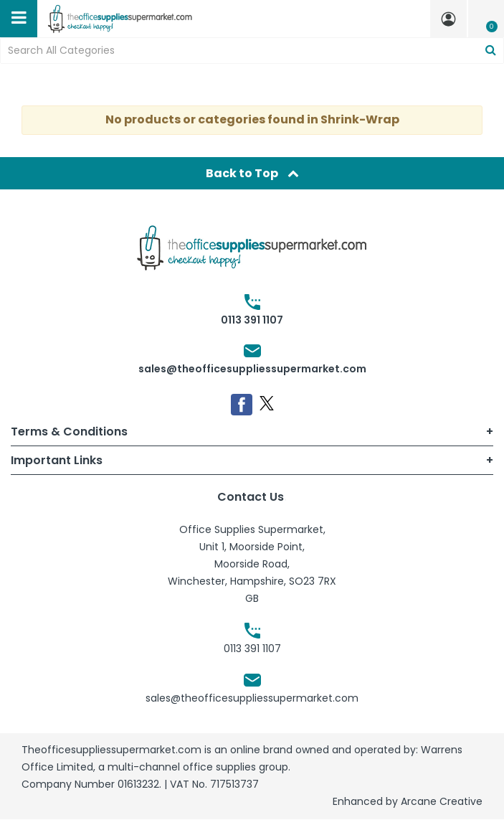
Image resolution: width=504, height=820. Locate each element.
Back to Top (252, 173)
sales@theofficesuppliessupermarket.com (252, 369)
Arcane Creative (442, 801)
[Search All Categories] (252, 51)
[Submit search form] (491, 51)
